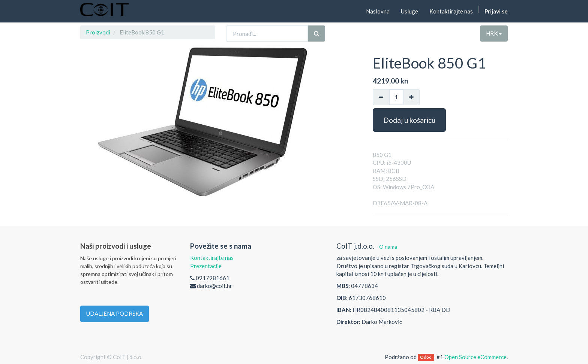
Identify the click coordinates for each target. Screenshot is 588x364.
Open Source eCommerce (475, 357)
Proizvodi (98, 32)
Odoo (426, 357)
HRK (494, 33)
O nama (388, 247)
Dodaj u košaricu (409, 120)
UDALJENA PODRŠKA (115, 313)
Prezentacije (206, 266)
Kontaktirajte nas (212, 258)
